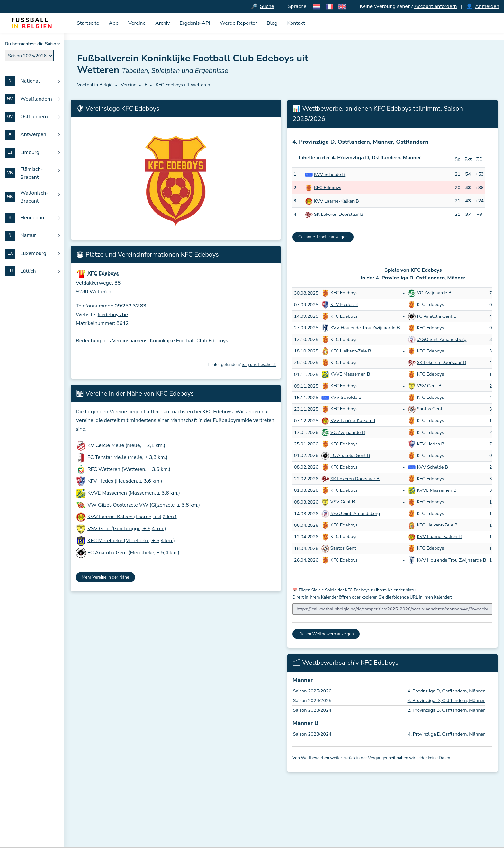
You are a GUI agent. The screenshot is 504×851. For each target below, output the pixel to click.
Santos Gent (430, 409)
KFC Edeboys (328, 188)
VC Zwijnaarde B (434, 293)
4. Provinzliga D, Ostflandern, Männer (446, 691)
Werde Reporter (239, 23)
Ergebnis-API (195, 23)
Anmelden (487, 6)
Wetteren (101, 292)
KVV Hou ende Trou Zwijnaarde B (365, 328)
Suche (267, 6)
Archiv (163, 23)
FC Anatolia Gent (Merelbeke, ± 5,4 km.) (133, 552)
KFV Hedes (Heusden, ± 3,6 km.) (125, 481)
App (114, 23)
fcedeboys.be (113, 315)
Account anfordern (436, 6)
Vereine (137, 23)
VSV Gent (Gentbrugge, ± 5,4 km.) (127, 528)
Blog (272, 23)
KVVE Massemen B (350, 374)
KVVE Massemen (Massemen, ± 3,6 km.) (134, 493)
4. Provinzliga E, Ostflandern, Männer (446, 734)
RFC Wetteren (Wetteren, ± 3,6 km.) (129, 469)
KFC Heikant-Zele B (351, 351)
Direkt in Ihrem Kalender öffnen (322, 597)
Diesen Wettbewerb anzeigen (326, 634)
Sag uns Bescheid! (259, 365)
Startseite (88, 23)
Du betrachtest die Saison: (32, 44)
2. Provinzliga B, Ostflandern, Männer (446, 710)
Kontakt (296, 23)
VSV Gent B (429, 386)
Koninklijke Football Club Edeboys (189, 341)
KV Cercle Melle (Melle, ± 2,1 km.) (126, 445)
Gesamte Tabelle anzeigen (323, 237)
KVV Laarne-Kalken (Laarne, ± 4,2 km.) (132, 517)
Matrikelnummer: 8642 (102, 323)
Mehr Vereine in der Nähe (105, 577)
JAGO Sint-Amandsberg (442, 339)
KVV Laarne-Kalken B (337, 201)
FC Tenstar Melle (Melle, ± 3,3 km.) (127, 457)
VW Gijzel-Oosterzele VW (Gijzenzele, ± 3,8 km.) (144, 505)
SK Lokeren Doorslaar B (339, 214)
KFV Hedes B (344, 304)
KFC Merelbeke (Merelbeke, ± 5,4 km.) (131, 540)
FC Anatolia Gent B (437, 316)
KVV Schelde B (330, 174)
